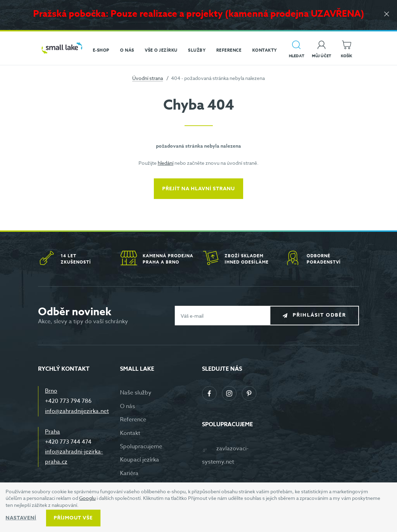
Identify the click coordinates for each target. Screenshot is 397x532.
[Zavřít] (387, 14)
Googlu (87, 498)
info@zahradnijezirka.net (77, 411)
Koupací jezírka (140, 460)
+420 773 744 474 (68, 442)
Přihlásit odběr (319, 315)
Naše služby (136, 393)
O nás (128, 406)
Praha (53, 432)
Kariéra (129, 473)
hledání (166, 163)
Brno (51, 391)
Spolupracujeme (141, 446)
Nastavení (21, 518)
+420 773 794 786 (68, 401)
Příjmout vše (73, 518)
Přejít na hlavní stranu (198, 189)
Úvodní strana (148, 78)
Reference (133, 420)
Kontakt (130, 433)
